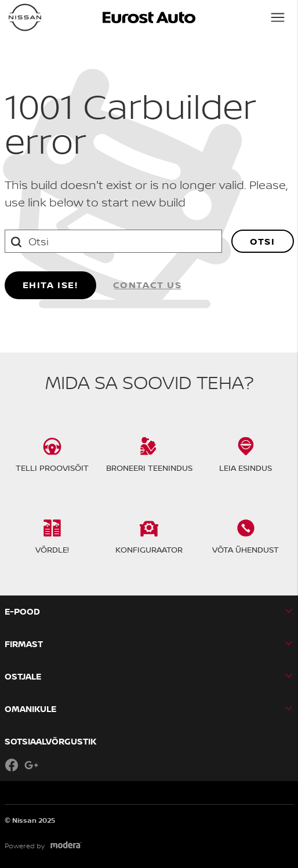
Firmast (24, 644)
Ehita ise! (50, 285)
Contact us (148, 285)
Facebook (12, 765)
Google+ (31, 765)
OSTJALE (23, 676)
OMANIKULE (30, 709)
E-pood (22, 611)
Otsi (262, 241)
